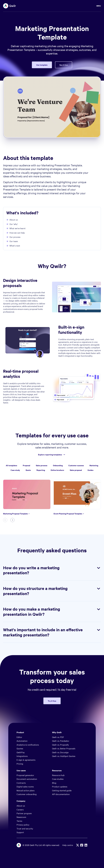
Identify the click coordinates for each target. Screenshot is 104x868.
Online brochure (57, 470)
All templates (11, 465)
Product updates (60, 786)
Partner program (24, 813)
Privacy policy (23, 825)
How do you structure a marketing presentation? (52, 591)
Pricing (20, 764)
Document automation (27, 779)
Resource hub (58, 775)
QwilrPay (21, 752)
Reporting (41, 470)
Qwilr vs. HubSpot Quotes (64, 756)
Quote (28, 470)
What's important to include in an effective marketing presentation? (52, 632)
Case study (15, 470)
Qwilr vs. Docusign (60, 752)
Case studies (58, 779)
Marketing (94, 465)
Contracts (21, 783)
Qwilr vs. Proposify (60, 745)
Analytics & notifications (28, 745)
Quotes (20, 748)
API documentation (61, 794)
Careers (20, 809)
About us (21, 806)
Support (20, 832)
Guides (90, 470)
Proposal (26, 465)
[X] (78, 845)
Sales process (42, 465)
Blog (54, 783)
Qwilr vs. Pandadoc (61, 741)
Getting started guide (62, 790)
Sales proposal (76, 470)
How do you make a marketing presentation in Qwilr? (52, 612)
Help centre (68, 845)
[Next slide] (12, 520)
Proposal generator (25, 775)
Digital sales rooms (25, 786)
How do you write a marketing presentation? (52, 570)
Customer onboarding (27, 794)
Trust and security (25, 828)
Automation (22, 741)
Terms (19, 821)
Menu (99, 6)
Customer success (76, 465)
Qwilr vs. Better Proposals (64, 748)
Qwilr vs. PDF (58, 737)
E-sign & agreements (26, 760)
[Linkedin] (86, 845)
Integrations (22, 756)
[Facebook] (82, 845)
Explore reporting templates (52, 455)
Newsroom (21, 817)
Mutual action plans (26, 790)
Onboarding (58, 465)
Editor (19, 737)
